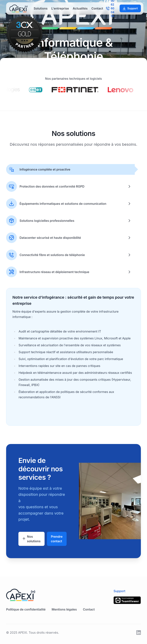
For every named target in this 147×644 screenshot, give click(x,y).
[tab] (70, 169)
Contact (97, 8)
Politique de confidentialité (26, 609)
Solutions (41, 8)
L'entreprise (60, 8)
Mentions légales (64, 609)
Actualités (80, 8)
